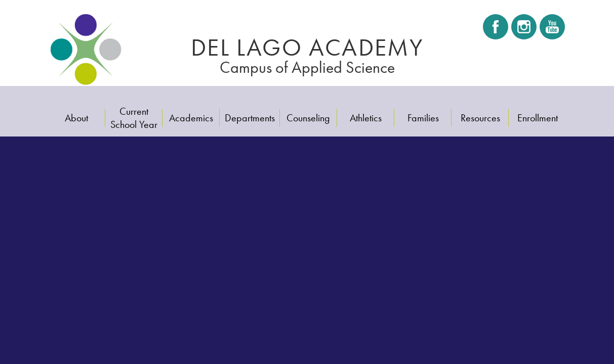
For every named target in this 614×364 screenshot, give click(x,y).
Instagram (524, 30)
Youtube (551, 30)
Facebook (496, 30)
